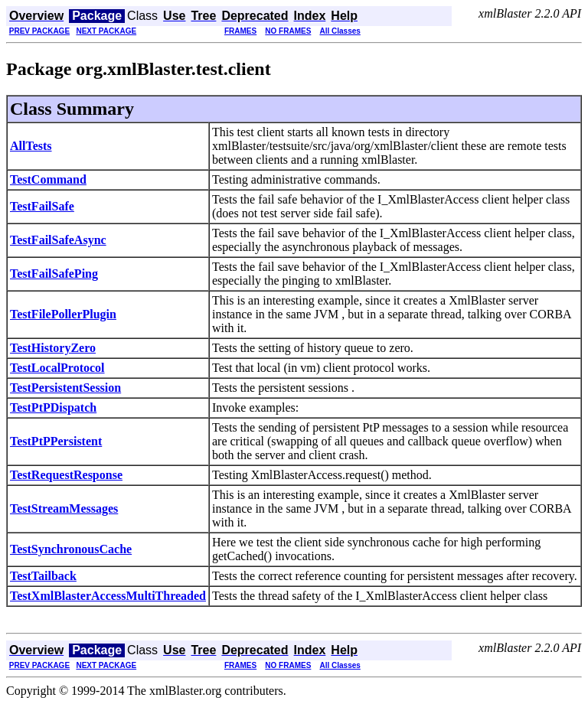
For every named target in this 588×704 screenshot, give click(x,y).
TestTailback (43, 576)
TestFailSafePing (54, 274)
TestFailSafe (42, 206)
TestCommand (48, 179)
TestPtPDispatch (53, 407)
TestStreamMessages (64, 508)
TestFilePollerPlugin (63, 314)
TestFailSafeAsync (58, 240)
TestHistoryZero (53, 348)
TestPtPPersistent (56, 441)
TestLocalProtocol (57, 368)
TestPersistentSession (65, 388)
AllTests (31, 146)
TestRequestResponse (66, 475)
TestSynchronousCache (71, 549)
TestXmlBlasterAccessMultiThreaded (108, 596)
